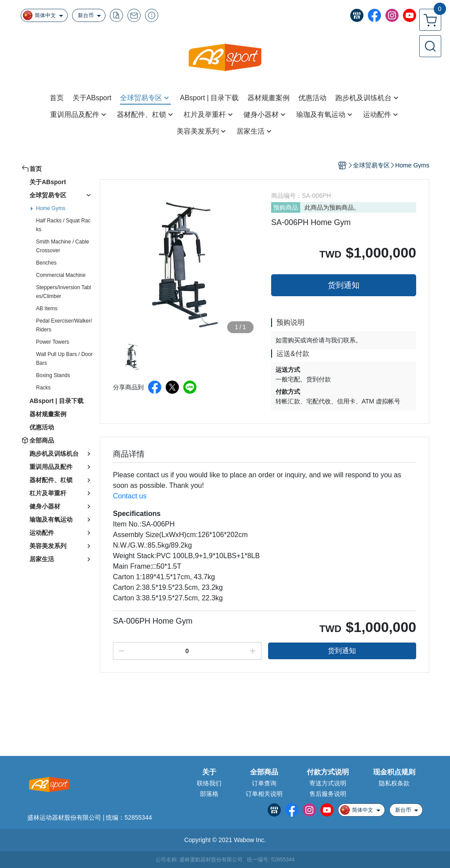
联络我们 (209, 783)
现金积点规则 (394, 772)
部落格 (209, 794)
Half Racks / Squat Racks (63, 225)
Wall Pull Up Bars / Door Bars (64, 359)
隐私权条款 (394, 783)
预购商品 (286, 207)
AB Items (47, 309)
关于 (209, 772)
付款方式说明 (328, 772)
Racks (43, 388)
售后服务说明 (328, 794)
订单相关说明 (264, 794)
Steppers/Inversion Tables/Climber (64, 292)
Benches (46, 263)
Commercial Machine (61, 275)
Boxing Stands (53, 375)
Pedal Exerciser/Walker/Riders (64, 325)
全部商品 (264, 772)
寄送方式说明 (328, 783)
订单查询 (264, 783)
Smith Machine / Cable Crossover (63, 246)
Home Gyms (51, 208)
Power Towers (53, 342)
